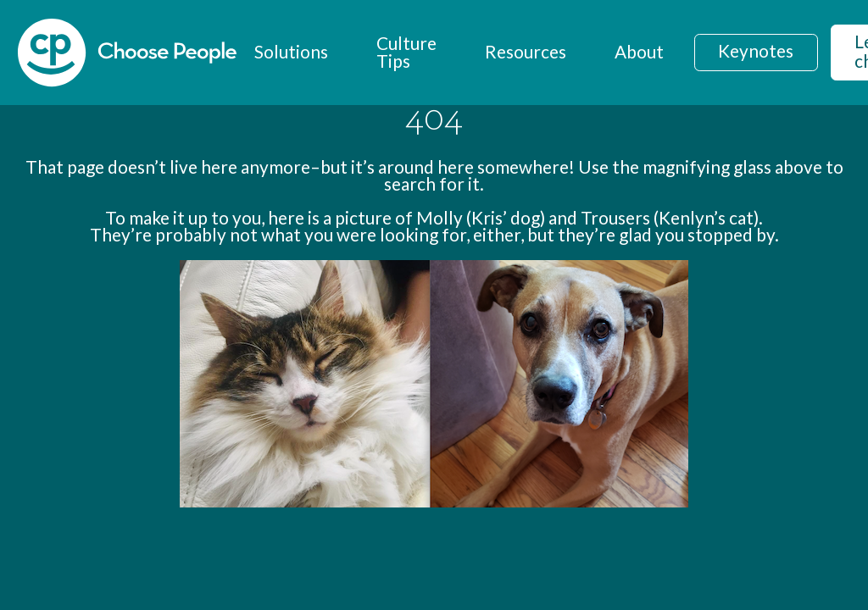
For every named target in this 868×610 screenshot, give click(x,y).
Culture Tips (406, 52)
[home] (127, 53)
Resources (526, 51)
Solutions (291, 51)
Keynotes (756, 50)
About (639, 51)
